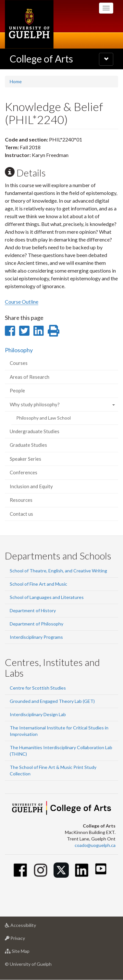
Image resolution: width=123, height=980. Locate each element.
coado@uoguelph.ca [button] (95, 845)
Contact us (21, 514)
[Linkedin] (82, 870)
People (17, 390)
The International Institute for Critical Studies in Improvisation (59, 731)
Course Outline (22, 302)
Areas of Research (30, 377)
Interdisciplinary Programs (36, 637)
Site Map (27, 953)
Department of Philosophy (37, 624)
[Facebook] (20, 870)
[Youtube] (101, 869)
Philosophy (19, 350)
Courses (19, 363)
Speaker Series (25, 459)
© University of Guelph (28, 964)
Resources (21, 500)
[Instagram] (41, 870)
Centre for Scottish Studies (38, 688)
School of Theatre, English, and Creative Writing (58, 571)
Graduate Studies (28, 445)
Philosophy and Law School (43, 418)
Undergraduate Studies (35, 431)
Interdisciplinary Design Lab (38, 714)
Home (16, 81)
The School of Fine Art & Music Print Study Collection (53, 770)
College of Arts (41, 59)
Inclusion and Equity (31, 486)
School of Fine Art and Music (38, 584)
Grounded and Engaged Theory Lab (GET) (52, 701)
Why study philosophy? (35, 404)
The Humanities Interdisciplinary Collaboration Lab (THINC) (61, 751)
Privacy (25, 940)
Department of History (33, 610)
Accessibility (31, 927)
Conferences (24, 472)
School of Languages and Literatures (47, 597)
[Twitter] (61, 870)
